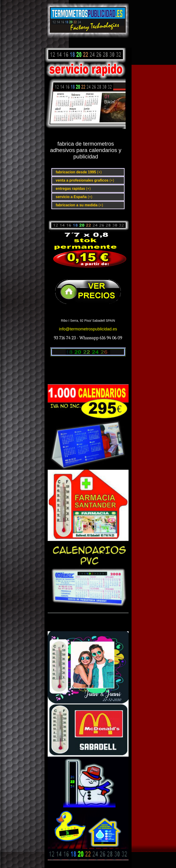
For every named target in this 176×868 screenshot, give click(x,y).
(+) (99, 172)
